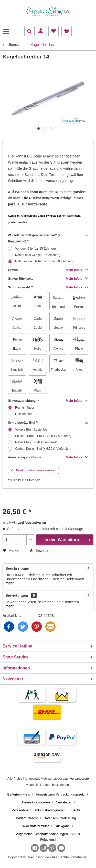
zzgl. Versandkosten (32, 523)
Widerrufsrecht (27, 818)
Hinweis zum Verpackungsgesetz (60, 794)
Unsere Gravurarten (35, 802)
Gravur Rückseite (48, 279)
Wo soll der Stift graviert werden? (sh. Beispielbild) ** (48, 238)
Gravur (48, 270)
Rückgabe (62, 826)
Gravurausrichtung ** (48, 401)
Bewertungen (17, 595)
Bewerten (40, 551)
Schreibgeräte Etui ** (48, 423)
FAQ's (76, 810)
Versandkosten (80, 779)
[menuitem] (7, 31)
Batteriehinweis (19, 794)
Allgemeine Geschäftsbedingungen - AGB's (48, 834)
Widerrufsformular (35, 826)
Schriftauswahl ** (48, 287)
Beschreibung (17, 568)
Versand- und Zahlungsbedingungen (39, 810)
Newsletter (64, 802)
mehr (9, 583)
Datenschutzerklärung (60, 818)
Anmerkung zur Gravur (48, 457)
